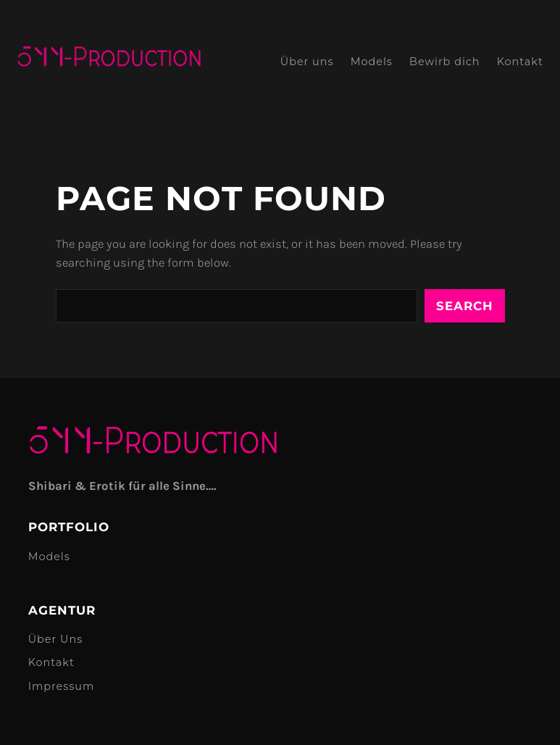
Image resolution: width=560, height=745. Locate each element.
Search (465, 306)
